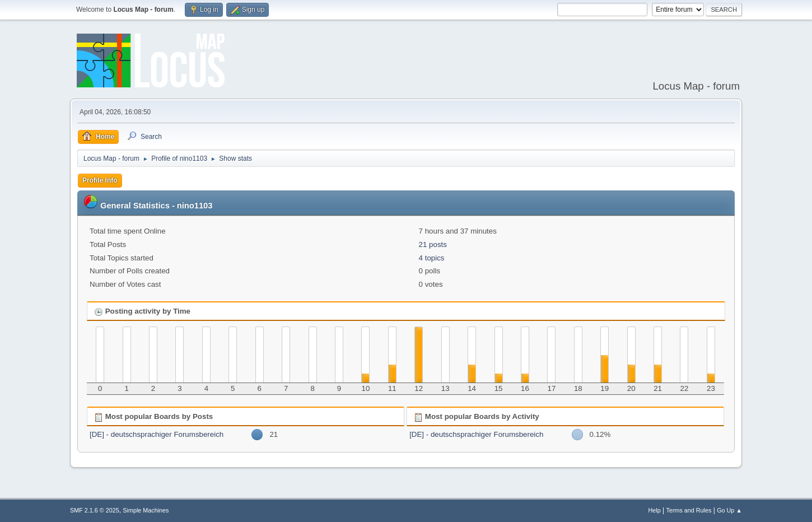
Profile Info (100, 180)
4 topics (432, 258)
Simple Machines (146, 510)
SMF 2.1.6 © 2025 (95, 510)
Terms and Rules (689, 510)
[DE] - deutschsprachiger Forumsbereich (157, 434)
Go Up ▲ (729, 510)
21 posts (433, 244)
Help (655, 510)
